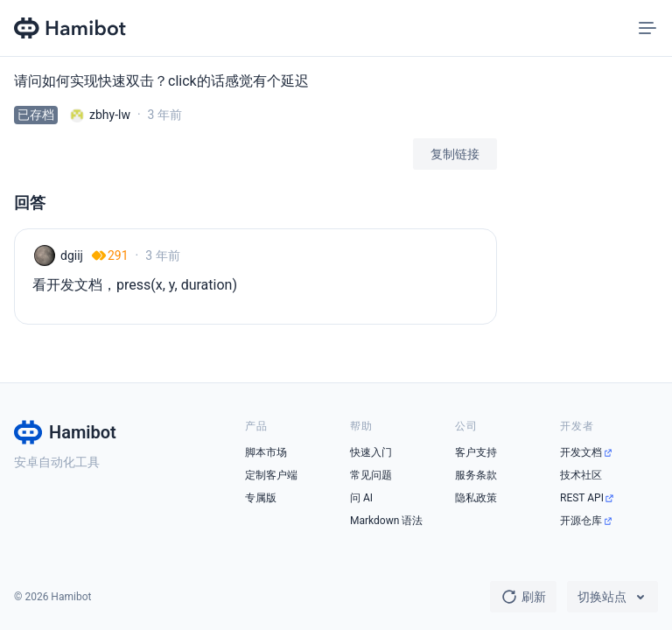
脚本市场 (266, 452)
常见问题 (371, 475)
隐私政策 (476, 498)
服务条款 (476, 475)
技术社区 (581, 475)
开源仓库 (581, 521)
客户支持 (476, 452)
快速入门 (371, 452)
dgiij (72, 255)
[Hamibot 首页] (71, 28)
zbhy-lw (110, 115)
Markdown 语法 (386, 521)
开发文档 (581, 452)
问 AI (361, 498)
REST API (582, 498)
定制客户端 (271, 475)
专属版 (261, 498)
